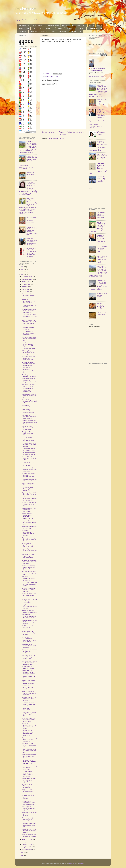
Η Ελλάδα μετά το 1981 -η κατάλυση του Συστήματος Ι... (29, 601)
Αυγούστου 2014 (27, 839)
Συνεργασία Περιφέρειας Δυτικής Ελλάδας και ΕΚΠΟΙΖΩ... (29, 825)
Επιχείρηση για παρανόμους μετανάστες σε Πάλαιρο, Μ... (29, 370)
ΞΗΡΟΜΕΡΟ (23, 31)
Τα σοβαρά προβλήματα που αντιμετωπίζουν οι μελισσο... (29, 445)
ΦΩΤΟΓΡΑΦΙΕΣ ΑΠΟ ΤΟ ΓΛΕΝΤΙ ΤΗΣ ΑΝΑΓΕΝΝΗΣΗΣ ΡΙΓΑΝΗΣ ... (29, 774)
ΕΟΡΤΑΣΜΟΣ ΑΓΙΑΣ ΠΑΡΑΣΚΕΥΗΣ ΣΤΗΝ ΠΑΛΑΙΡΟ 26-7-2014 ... (29, 762)
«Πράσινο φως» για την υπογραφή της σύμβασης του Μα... (29, 475)
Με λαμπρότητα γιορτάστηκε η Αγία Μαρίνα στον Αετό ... (28, 545)
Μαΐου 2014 (26, 287)
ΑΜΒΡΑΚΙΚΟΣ (81, 25)
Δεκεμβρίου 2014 (27, 850)
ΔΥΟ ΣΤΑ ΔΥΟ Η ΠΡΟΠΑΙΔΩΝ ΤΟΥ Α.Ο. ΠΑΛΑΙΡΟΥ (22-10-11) (32, 158)
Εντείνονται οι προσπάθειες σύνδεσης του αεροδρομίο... (29, 499)
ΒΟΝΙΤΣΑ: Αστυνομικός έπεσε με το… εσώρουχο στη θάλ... (29, 682)
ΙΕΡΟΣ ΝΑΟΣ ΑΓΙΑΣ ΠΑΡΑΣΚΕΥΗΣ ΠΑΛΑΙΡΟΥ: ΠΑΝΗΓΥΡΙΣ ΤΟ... (28, 516)
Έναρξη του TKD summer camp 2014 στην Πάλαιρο (29, 433)
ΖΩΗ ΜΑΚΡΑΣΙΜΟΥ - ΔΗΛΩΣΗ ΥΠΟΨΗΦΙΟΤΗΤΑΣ (102, 134)
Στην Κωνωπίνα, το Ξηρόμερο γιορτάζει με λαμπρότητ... (29, 333)
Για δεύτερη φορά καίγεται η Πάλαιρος (102, 295)
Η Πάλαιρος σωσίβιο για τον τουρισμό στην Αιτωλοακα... (29, 595)
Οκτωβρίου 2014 (27, 844)
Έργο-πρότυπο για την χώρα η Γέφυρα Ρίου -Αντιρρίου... (28, 704)
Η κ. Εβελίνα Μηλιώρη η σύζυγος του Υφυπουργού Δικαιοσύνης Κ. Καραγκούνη (101, 113)
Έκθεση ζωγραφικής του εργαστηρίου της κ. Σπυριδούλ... (29, 819)
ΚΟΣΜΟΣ (82, 28)
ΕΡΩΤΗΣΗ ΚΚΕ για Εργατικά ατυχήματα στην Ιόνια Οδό (28, 364)
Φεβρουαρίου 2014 (28, 279)
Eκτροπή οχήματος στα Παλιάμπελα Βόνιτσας (29, 453)
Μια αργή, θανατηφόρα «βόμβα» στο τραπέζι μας (100, 306)
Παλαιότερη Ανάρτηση (76, 132)
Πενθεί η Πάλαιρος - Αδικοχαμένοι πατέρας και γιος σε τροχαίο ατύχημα (102, 259)
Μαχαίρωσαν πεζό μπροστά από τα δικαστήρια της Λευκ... (29, 672)
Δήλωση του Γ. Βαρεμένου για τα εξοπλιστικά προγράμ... (29, 814)
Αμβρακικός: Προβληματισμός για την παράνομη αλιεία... (30, 550)
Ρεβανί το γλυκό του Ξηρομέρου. (101, 314)
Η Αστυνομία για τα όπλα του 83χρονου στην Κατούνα (29, 756)
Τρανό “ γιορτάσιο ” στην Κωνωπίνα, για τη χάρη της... (29, 751)
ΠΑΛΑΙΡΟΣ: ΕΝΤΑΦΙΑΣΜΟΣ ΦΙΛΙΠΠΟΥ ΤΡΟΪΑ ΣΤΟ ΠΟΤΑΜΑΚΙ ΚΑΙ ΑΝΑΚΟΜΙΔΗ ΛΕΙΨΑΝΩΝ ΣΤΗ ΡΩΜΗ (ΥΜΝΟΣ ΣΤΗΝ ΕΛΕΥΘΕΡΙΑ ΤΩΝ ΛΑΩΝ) (28, 147)
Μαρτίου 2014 (26, 282)
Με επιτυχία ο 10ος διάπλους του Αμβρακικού (27, 786)
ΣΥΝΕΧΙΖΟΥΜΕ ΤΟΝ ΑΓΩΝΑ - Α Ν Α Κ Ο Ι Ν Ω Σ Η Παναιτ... (29, 464)
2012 (22, 269)
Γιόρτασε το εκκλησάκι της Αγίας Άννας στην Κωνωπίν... (29, 739)
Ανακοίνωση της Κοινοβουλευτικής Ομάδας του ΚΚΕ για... (29, 344)
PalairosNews (26, 9)
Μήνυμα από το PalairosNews (97, 121)
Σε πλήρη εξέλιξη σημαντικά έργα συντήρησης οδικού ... (29, 439)
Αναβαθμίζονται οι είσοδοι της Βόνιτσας (29, 527)
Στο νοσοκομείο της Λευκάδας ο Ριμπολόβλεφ (27, 390)
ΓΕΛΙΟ (34, 28)
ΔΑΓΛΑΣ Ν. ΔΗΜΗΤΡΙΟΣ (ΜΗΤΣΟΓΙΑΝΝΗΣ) (98, 69)
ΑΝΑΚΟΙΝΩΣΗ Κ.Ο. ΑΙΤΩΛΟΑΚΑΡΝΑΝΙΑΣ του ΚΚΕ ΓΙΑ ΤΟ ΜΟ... (29, 616)
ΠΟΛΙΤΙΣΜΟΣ (63, 31)
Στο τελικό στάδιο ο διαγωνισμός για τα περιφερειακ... (28, 489)
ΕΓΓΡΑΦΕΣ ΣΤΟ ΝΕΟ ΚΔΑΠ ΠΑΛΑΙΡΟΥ (28, 385)
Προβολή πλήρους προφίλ (96, 76)
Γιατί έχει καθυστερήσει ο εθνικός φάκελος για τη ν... (29, 339)
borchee (72, 863)
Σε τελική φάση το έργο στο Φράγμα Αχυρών (29, 449)
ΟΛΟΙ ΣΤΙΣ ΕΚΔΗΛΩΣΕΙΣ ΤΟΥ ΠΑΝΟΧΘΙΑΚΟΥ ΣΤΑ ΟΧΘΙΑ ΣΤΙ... (29, 663)
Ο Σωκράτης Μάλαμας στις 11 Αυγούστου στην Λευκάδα (30, 622)
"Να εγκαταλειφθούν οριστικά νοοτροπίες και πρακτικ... (29, 633)
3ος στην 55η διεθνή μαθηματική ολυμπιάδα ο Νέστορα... (29, 458)
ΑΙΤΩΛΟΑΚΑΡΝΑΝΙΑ (52, 25)
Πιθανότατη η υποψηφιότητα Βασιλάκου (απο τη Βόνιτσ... (28, 533)
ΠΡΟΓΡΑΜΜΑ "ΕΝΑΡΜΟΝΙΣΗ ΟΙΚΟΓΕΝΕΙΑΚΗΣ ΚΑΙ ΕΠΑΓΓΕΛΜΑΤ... (29, 639)
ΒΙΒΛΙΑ (100, 25)
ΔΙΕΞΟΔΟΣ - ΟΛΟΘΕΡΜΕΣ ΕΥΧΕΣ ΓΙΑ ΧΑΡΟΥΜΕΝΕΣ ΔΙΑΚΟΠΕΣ (29, 726)
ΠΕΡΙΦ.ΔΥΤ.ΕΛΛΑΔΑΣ (48, 31)
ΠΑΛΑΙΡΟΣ (34, 31)
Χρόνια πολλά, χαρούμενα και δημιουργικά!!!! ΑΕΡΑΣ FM (101, 179)
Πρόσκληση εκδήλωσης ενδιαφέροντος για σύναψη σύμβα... (29, 657)
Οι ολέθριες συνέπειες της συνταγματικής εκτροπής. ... (29, 768)
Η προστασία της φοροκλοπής (27, 406)
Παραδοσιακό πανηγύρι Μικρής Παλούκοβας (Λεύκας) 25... (29, 567)
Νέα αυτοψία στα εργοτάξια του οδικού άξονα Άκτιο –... (29, 808)
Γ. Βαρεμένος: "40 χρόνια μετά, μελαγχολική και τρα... (29, 714)
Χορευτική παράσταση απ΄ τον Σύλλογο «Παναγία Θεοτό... (29, 539)
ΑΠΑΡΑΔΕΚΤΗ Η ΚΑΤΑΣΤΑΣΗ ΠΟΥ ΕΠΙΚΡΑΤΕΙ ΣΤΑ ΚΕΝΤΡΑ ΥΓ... (28, 733)
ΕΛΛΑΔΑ (60, 28)
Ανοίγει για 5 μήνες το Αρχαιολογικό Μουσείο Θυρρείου (29, 693)
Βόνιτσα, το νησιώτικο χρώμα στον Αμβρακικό (29, 611)
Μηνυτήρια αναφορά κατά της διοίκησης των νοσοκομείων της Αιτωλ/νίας (32, 242)
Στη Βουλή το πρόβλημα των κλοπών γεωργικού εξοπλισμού (29, 562)
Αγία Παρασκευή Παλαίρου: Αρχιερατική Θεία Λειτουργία (29, 417)
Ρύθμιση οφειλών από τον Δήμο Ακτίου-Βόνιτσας (29, 480)
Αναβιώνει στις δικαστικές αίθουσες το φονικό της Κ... (29, 396)
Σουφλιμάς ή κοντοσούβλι (30, 173)
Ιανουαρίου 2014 (27, 277)
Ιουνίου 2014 (26, 289)
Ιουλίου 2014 (26, 292)
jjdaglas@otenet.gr (35, 20)
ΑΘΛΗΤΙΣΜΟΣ (38, 25)
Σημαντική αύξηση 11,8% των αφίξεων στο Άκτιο (29, 494)
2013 (22, 272)
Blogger (81, 863)
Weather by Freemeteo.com (94, 327)
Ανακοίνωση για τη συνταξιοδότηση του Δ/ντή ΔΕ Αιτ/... (29, 646)
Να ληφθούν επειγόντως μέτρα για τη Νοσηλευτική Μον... (29, 358)
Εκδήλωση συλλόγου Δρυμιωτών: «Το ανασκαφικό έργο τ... (28, 791)
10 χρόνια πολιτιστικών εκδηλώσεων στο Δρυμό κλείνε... (29, 607)
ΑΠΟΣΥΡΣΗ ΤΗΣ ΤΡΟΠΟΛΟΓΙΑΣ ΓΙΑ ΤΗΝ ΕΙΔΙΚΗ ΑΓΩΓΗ (26, 167)
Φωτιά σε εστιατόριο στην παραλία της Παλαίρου (29, 835)
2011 (22, 267)
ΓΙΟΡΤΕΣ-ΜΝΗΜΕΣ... (47, 28)
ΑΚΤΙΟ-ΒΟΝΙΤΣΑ (68, 25)
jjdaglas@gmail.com (23, 20)
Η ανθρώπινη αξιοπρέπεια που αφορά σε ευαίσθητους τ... (29, 651)
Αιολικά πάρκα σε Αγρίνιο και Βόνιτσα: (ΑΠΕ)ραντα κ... (29, 510)
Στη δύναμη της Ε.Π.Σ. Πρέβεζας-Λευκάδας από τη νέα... (28, 720)
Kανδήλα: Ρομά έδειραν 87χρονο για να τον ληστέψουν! (29, 590)
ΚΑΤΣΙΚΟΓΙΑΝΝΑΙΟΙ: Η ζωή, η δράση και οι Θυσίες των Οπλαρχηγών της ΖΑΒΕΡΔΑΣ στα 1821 (98, 169)
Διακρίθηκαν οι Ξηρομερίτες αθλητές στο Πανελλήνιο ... (29, 301)
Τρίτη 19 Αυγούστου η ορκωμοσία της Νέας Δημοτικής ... (28, 578)
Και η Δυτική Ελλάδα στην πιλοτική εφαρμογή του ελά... (29, 523)
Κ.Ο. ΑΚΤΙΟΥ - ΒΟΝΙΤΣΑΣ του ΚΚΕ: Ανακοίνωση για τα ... (29, 584)
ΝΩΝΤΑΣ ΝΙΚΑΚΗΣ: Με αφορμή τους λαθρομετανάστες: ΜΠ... (29, 380)
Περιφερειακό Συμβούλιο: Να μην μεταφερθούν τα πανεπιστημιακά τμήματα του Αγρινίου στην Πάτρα (98, 146)
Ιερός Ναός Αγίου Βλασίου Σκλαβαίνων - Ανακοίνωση (31, 220)
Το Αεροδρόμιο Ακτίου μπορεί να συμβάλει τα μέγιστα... (29, 797)
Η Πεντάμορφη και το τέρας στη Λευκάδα (28, 667)
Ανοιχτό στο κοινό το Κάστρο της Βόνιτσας (29, 484)
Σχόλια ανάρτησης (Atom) (56, 138)
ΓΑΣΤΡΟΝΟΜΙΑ (24, 28)
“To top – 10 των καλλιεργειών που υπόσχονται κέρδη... (28, 411)
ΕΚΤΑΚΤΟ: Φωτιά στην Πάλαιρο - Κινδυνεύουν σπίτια (102, 249)
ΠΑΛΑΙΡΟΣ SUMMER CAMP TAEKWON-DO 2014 (29, 745)
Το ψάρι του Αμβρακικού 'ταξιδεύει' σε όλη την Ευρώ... (29, 504)
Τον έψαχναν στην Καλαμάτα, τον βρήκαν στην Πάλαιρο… (29, 428)
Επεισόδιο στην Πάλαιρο (29, 348)
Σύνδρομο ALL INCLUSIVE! (26, 709)
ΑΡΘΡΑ (91, 25)
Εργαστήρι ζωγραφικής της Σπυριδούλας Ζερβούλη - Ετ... (29, 401)
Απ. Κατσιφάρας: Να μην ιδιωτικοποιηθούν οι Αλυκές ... (29, 328)
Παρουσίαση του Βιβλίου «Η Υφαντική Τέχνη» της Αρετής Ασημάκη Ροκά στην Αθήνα (31, 252)
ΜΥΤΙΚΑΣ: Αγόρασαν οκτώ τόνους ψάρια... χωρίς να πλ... (29, 573)
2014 (22, 274)
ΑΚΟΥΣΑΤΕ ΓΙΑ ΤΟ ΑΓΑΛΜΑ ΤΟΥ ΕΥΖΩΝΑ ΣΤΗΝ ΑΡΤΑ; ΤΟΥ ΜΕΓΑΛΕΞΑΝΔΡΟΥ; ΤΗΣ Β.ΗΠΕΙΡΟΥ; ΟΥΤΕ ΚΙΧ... (98, 285)
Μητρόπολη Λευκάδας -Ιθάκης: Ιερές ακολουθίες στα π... (28, 556)
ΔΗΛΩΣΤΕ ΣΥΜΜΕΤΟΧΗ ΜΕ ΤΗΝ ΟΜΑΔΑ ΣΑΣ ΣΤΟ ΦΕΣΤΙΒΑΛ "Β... (29, 322)
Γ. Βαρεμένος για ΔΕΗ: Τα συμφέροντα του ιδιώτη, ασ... (29, 316)
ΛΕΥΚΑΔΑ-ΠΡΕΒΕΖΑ (95, 28)
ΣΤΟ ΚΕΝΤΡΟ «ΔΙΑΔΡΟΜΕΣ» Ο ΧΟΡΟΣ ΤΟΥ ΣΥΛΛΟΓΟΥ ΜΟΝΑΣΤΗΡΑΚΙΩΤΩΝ (32, 231)
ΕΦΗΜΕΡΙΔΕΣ (71, 28)
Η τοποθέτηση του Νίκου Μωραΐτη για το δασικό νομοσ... (29, 831)
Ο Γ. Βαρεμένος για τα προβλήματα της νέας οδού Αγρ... (29, 352)
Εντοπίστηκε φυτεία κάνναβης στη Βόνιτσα (29, 376)
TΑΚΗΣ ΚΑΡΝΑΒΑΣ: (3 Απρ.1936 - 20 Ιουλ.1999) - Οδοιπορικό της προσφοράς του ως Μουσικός (97, 227)
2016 (22, 855)
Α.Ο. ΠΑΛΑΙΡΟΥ (24, 25)
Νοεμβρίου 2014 (27, 847)
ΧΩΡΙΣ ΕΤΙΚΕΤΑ (76, 31)
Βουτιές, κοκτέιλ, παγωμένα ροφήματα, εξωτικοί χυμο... (29, 295)
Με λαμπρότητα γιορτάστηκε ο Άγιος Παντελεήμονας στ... (28, 803)
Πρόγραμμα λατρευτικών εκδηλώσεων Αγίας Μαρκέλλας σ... (29, 311)
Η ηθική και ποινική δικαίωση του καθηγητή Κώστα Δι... (29, 470)
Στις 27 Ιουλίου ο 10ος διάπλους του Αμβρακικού (28, 627)
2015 (22, 853)
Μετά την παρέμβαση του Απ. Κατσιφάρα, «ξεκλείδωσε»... (29, 780)
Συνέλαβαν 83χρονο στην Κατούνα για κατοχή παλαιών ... (29, 699)
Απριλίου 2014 (26, 284)
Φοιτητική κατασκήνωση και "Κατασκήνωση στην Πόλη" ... (29, 422)
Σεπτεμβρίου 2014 (28, 842)
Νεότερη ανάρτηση (49, 132)
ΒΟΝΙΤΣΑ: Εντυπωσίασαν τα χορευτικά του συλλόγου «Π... (29, 687)
